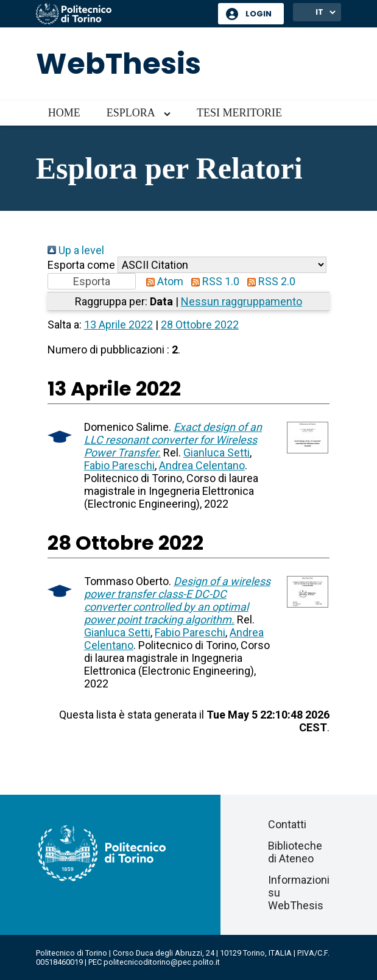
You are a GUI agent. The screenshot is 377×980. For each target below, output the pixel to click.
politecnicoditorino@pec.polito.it (162, 962)
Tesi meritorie (239, 113)
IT (319, 12)
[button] (92, 281)
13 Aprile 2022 (118, 325)
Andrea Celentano (202, 465)
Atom (162, 281)
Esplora (131, 113)
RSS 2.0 (269, 281)
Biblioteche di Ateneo (295, 852)
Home (64, 113)
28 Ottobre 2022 (200, 325)
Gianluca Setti (217, 453)
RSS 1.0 (213, 281)
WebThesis (118, 64)
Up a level (76, 250)
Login (259, 14)
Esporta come (81, 265)
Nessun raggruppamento (241, 301)
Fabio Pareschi (119, 465)
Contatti (287, 824)
